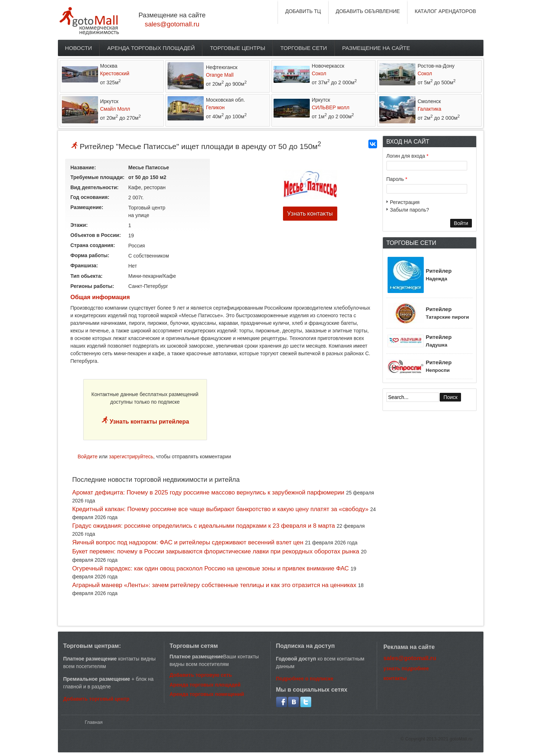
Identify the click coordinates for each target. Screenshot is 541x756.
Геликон (215, 107)
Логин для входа (407, 156)
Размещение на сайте (376, 48)
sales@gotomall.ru (172, 24)
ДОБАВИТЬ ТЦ (303, 11)
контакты (395, 678)
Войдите (88, 456)
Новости (79, 48)
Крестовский (115, 73)
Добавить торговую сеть (201, 675)
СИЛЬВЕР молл (331, 107)
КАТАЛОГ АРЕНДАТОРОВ (445, 11)
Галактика (429, 109)
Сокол (319, 73)
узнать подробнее (406, 668)
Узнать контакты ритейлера (149, 422)
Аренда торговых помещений (207, 694)
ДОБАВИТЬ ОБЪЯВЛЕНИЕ (368, 11)
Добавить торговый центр (96, 699)
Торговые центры (238, 48)
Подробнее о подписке (305, 679)
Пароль (397, 179)
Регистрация (405, 202)
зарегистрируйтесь (131, 456)
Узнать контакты (310, 214)
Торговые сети (304, 48)
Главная (94, 722)
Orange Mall (220, 75)
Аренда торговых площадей (151, 48)
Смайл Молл (115, 109)
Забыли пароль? (410, 210)
